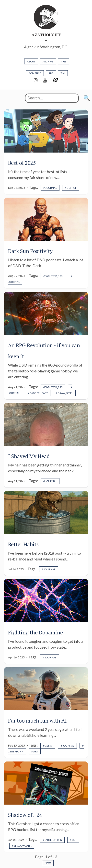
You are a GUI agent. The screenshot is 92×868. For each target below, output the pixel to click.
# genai (48, 746)
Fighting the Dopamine (35, 632)
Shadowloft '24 (25, 815)
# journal (50, 188)
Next (48, 863)
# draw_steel (64, 393)
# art (35, 751)
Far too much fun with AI (37, 721)
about (31, 61)
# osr (73, 840)
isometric (35, 73)
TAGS (63, 61)
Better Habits (23, 544)
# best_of (71, 188)
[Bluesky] (55, 80)
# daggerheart (38, 393)
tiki (63, 73)
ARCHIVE (48, 61)
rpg (51, 73)
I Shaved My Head (29, 456)
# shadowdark (22, 846)
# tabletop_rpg (53, 276)
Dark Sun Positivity (30, 251)
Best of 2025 (22, 163)
